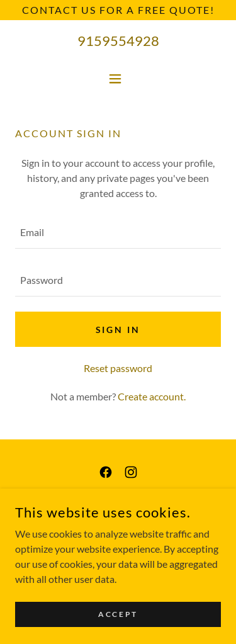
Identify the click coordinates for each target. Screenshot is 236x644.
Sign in (118, 330)
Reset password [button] (118, 368)
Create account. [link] (152, 396)
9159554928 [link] (118, 41)
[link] (106, 472)
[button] (118, 79)
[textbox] (118, 232)
